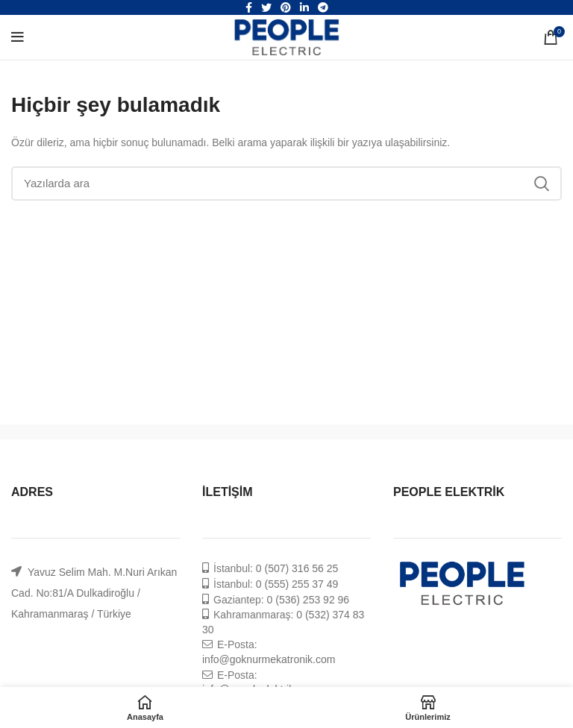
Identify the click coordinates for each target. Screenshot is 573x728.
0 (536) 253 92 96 (309, 600)
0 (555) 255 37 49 (297, 584)
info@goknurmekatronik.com (269, 659)
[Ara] (286, 183)
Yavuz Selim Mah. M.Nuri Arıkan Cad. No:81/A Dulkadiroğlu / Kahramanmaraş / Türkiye (94, 593)
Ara (542, 183)
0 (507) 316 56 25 (297, 568)
